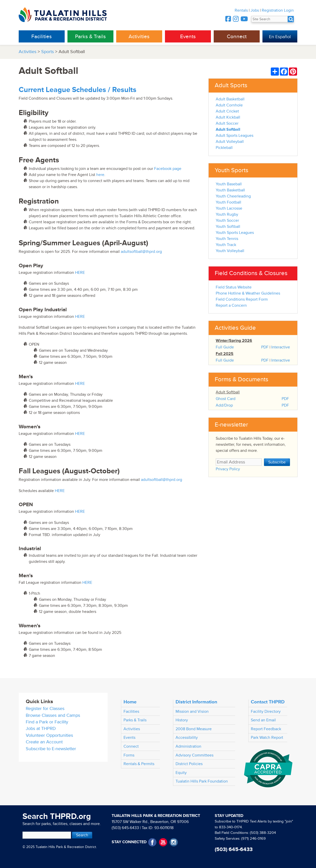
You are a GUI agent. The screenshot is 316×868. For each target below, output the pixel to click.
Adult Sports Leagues (235, 136)
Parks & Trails (90, 37)
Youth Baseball (229, 184)
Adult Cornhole (229, 105)
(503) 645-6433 (125, 828)
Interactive (281, 347)
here (100, 175)
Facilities (42, 37)
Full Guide (225, 347)
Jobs (255, 10)
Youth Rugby (227, 214)
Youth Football (228, 202)
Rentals (241, 10)
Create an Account (44, 742)
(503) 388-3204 (263, 833)
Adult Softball (228, 129)
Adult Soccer (227, 123)
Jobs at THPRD (41, 729)
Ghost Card (226, 399)
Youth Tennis (227, 239)
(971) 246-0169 (253, 839)
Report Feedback (266, 729)
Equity (181, 773)
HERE (80, 273)
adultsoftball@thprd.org (141, 252)
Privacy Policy (228, 469)
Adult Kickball (228, 117)
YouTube (163, 842)
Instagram (174, 842)
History (182, 720)
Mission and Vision (192, 711)
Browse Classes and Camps (53, 715)
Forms (129, 755)
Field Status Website (234, 287)
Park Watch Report (267, 738)
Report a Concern (231, 305)
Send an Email (263, 720)
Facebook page (168, 169)
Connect (237, 37)
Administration (188, 746)
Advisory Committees (195, 755)
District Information (196, 702)
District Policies (189, 764)
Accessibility (187, 738)
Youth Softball (228, 227)
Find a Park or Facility (47, 722)
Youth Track (226, 245)
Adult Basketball (230, 99)
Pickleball (224, 148)
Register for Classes (45, 709)
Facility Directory (266, 711)
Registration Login (278, 10)
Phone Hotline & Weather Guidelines (248, 293)
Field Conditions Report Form (242, 299)
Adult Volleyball (230, 142)
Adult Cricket (227, 111)
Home (130, 702)
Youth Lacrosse (229, 208)
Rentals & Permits (139, 764)
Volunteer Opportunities (49, 735)
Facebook (152, 842)
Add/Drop (224, 405)
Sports (47, 52)
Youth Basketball (230, 190)
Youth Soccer (227, 220)
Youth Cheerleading (233, 196)
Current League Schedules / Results (78, 90)
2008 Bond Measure (194, 729)
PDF (265, 347)
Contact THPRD (268, 702)
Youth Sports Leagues (235, 233)
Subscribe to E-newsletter (51, 749)
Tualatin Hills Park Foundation (202, 781)
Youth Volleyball (230, 251)
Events (188, 37)
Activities (139, 37)
